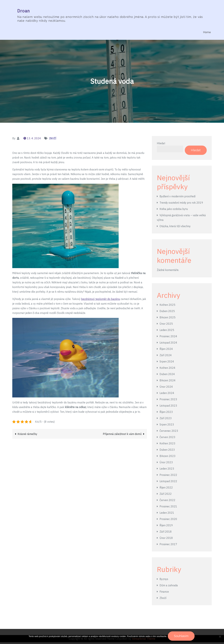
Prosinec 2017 (168, 546)
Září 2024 (166, 357)
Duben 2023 (167, 451)
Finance (164, 593)
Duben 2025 (167, 313)
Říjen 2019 (166, 527)
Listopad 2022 (168, 483)
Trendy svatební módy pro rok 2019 (181, 204)
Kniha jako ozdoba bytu (174, 211)
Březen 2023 (168, 458)
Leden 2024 (167, 395)
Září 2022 (166, 495)
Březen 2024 (168, 382)
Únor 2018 (166, 540)
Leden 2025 (167, 332)
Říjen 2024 (166, 351)
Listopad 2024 (168, 344)
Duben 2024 (167, 376)
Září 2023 (166, 420)
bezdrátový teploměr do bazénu (101, 300)
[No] (220, 637)
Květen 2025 (167, 306)
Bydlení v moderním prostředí (177, 198)
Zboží (53, 140)
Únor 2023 (166, 464)
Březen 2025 (168, 319)
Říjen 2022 (166, 489)
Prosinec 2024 (168, 338)
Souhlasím (182, 637)
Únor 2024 (166, 388)
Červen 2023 (167, 439)
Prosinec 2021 (168, 508)
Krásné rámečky (27, 435)
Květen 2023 (167, 445)
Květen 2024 (167, 369)
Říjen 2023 (166, 414)
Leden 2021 (167, 514)
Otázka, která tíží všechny (175, 228)
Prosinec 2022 (168, 477)
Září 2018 (166, 533)
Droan (23, 11)
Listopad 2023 (168, 407)
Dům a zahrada (169, 587)
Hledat (161, 145)
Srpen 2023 (167, 426)
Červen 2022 (167, 502)
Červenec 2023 (169, 432)
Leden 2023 (167, 470)
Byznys (164, 581)
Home (207, 32)
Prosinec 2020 (168, 521)
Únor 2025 (166, 325)
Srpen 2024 (167, 363)
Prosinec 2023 (168, 401)
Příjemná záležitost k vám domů (122, 435)
